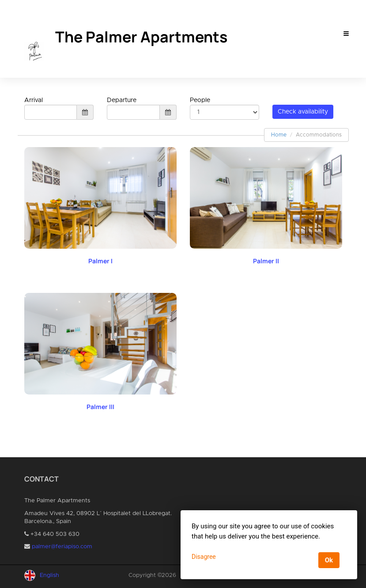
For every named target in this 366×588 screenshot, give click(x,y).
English (49, 575)
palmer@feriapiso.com (62, 547)
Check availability (303, 112)
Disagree (204, 557)
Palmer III (100, 407)
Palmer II (266, 261)
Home (279, 135)
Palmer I (100, 261)
